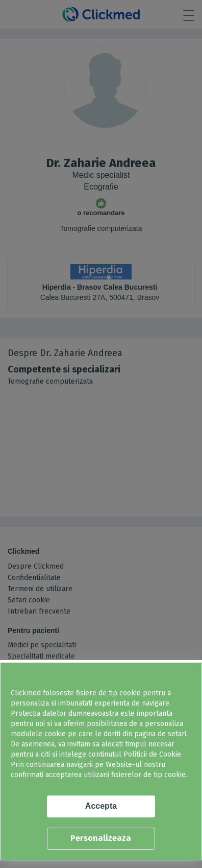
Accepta (101, 806)
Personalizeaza (101, 838)
